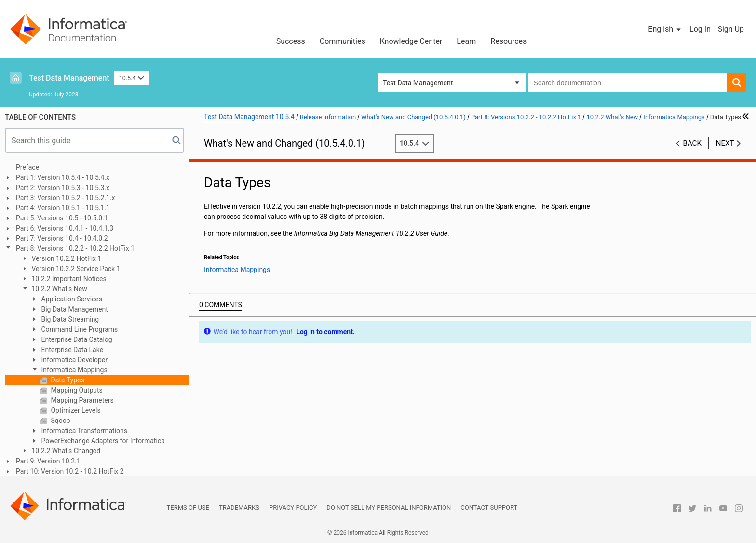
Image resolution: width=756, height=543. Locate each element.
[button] (665, 29)
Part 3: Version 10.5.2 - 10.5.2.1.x (66, 198)
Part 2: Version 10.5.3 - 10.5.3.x (63, 188)
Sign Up (731, 29)
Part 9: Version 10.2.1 (48, 461)
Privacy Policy (293, 508)
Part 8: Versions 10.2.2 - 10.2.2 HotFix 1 (75, 248)
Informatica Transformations (83, 431)
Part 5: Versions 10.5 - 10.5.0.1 (62, 218)
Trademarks (239, 508)
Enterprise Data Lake (71, 350)
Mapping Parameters (81, 400)
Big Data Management (74, 309)
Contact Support (489, 508)
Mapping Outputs (76, 390)
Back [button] (692, 143)
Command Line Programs (79, 329)
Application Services (71, 299)
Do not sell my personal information (389, 508)
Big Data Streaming (69, 319)
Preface (27, 167)
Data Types (67, 380)
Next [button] (725, 143)
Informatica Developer (74, 360)
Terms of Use (188, 508)
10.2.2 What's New (59, 289)
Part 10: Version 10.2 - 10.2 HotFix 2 (70, 471)
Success (291, 41)
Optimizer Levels (75, 410)
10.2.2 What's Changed (65, 451)
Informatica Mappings (74, 370)
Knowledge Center (411, 41)
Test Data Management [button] (418, 83)
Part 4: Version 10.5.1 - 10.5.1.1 (63, 208)
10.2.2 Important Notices (68, 279)
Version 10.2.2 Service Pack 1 (75, 269)
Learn (466, 41)
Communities (343, 41)
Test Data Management (69, 78)
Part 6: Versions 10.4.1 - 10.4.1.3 (65, 228)
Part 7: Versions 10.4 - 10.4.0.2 (62, 238)
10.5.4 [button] (132, 78)
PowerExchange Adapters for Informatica (102, 441)
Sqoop (60, 421)
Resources (508, 41)
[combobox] (628, 82)
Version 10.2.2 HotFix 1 (66, 258)
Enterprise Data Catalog (76, 339)
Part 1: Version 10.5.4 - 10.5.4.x (63, 177)
